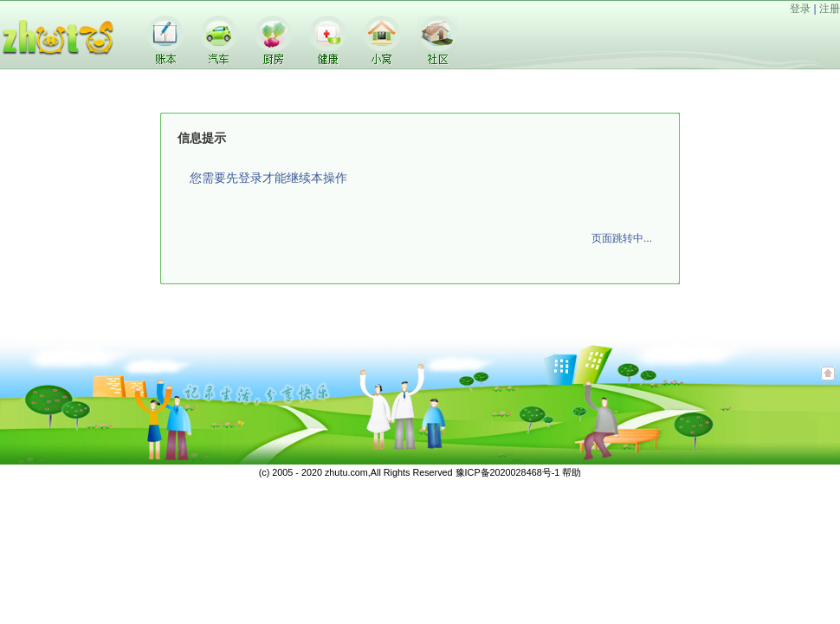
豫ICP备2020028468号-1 (508, 472)
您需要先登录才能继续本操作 (268, 178)
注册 (830, 9)
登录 (800, 9)
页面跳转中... (622, 238)
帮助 (572, 472)
